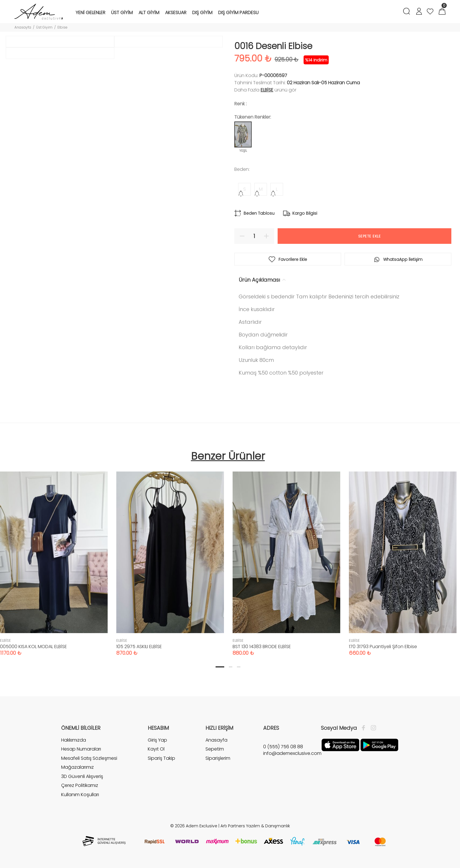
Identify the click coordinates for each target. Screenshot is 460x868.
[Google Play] (379, 744)
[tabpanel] (170, 558)
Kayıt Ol (156, 749)
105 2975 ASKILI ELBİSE (139, 647)
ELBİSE (267, 90)
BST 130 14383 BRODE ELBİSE (262, 647)
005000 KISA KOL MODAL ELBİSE (33, 647)
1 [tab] (220, 667)
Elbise (62, 27)
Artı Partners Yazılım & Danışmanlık (255, 826)
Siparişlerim (218, 758)
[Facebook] (365, 728)
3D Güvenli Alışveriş (82, 776)
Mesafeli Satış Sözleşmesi (89, 758)
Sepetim (215, 749)
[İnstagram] (372, 728)
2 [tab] (231, 667)
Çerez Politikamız (80, 785)
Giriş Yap (157, 740)
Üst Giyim (44, 27)
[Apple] (340, 744)
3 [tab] (239, 667)
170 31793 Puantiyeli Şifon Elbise (383, 647)
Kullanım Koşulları (80, 795)
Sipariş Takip (161, 758)
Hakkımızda (74, 740)
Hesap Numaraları (81, 749)
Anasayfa (23, 27)
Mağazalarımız (77, 767)
